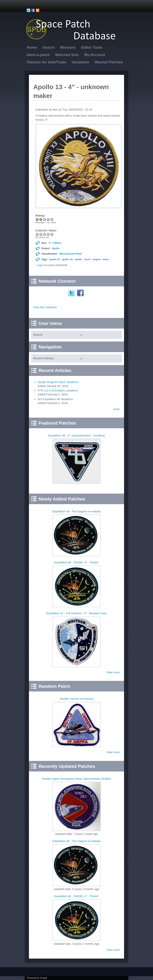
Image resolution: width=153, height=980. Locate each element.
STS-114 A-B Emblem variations (58, 391)
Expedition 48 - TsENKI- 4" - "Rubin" (76, 562)
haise (106, 259)
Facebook (81, 293)
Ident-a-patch (38, 55)
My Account (95, 55)
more (116, 409)
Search (49, 47)
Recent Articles (43, 358)
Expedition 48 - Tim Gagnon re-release (76, 511)
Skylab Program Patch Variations (58, 382)
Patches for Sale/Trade (46, 62)
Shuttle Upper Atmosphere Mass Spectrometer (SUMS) (77, 779)
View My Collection (45, 307)
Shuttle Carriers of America (76, 699)
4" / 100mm (55, 243)
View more (113, 672)
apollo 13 (55, 259)
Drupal (43, 978)
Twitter (72, 293)
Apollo (56, 248)
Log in (41, 265)
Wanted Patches (109, 62)
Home (32, 47)
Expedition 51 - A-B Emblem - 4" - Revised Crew (76, 613)
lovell (87, 259)
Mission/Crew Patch (71, 254)
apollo (78, 259)
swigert (97, 259)
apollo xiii (67, 259)
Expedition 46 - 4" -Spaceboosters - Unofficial (76, 435)
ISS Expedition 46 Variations (55, 399)
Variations (80, 62)
